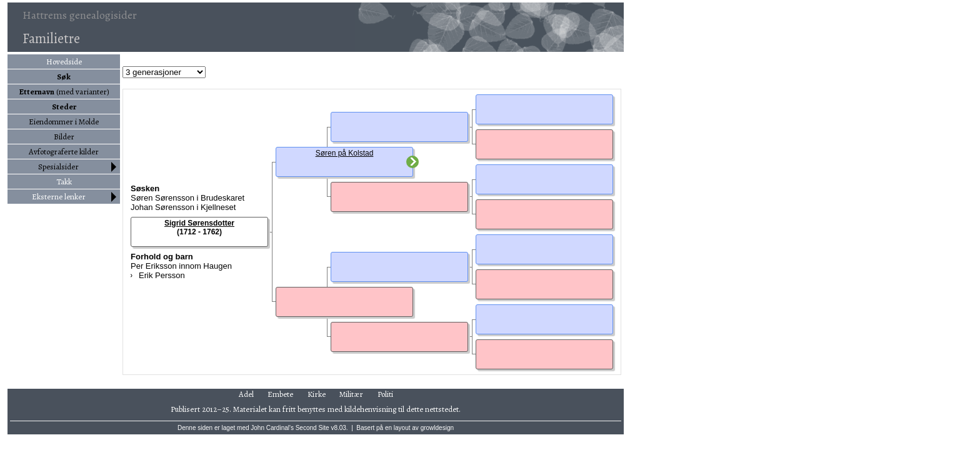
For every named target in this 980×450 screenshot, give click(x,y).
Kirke (317, 394)
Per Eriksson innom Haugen (181, 266)
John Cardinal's (272, 428)
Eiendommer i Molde (64, 122)
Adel (246, 394)
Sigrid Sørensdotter (199, 223)
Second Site (312, 428)
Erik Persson (162, 275)
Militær (351, 394)
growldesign (437, 428)
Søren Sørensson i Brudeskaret (187, 198)
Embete (280, 394)
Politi (385, 394)
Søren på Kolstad (345, 153)
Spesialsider (58, 167)
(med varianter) (64, 92)
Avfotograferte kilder (64, 152)
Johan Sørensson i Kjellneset (183, 207)
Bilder (64, 137)
